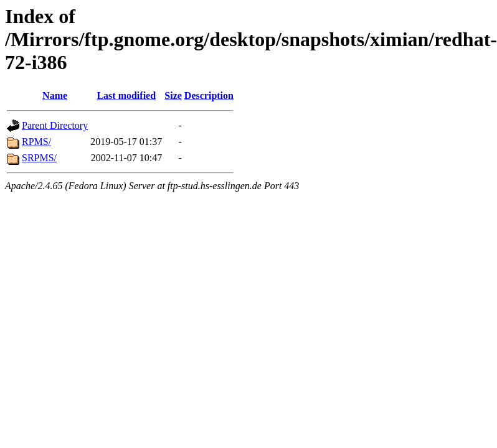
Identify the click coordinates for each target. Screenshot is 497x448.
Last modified (126, 96)
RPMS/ (36, 142)
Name (55, 96)
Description (209, 96)
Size (173, 96)
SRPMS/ (39, 158)
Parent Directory (55, 125)
